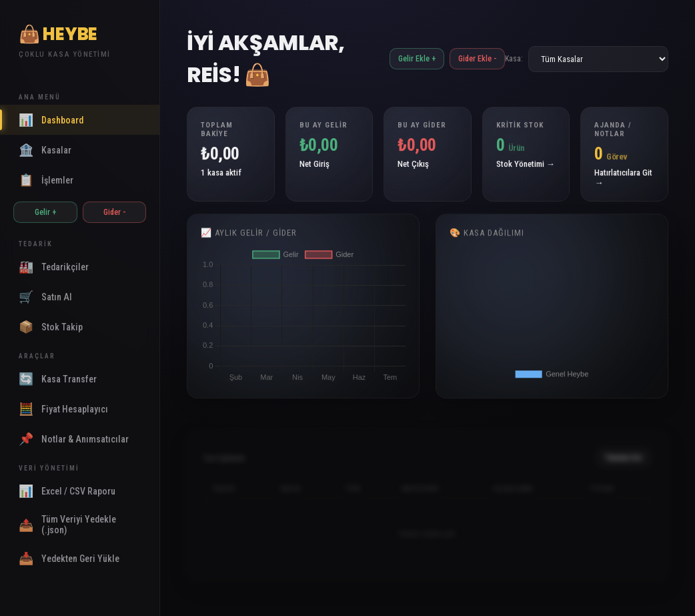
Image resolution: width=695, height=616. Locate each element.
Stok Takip (51, 327)
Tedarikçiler (54, 267)
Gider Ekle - (477, 59)
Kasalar (45, 150)
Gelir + (45, 212)
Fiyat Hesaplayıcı (63, 409)
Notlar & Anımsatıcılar (74, 439)
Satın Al (45, 297)
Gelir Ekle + (417, 59)
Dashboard (51, 120)
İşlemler (46, 180)
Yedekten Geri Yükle (69, 558)
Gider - (114, 212)
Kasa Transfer (58, 379)
